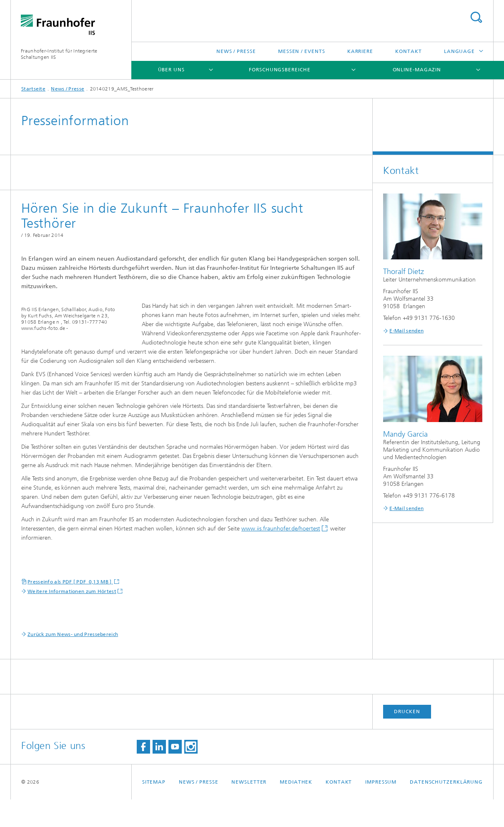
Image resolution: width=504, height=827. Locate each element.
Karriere (360, 51)
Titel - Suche (476, 17)
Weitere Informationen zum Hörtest (72, 619)
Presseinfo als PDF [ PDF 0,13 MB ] (70, 609)
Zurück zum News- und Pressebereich (73, 662)
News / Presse (236, 51)
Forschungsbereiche (280, 70)
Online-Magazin (417, 70)
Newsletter (249, 809)
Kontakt (408, 51)
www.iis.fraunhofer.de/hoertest (281, 556)
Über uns (171, 70)
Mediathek (296, 809)
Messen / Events (302, 51)
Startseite (33, 89)
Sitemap (154, 809)
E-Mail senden (406, 331)
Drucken (407, 739)
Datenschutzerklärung (446, 809)
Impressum (381, 809)
